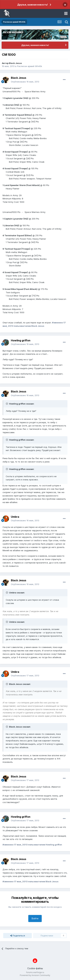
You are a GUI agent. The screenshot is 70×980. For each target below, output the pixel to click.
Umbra (15, 517)
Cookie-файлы (35, 968)
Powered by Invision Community (35, 975)
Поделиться (18, 936)
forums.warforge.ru (35, 972)
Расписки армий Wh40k (30, 66)
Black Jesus (15, 63)
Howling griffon (21, 340)
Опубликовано (25, 82)
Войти (35, 918)
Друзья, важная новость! (33, 5)
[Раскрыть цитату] (7, 404)
